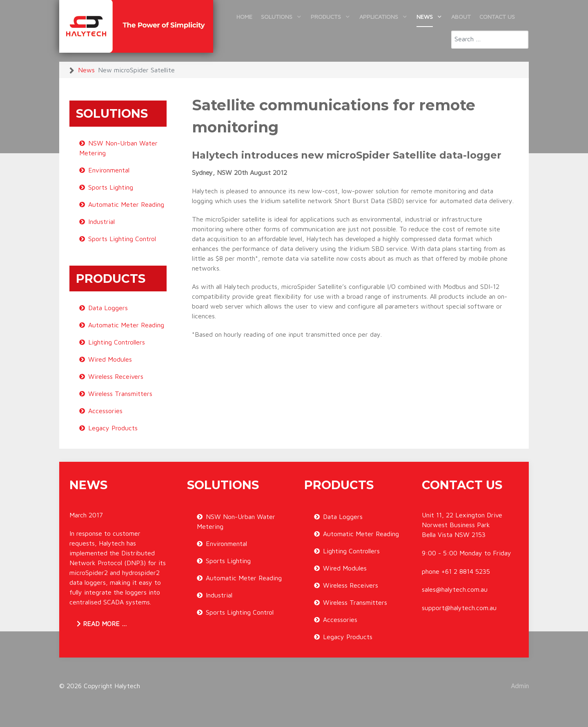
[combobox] (490, 40)
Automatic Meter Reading (126, 204)
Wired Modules (110, 359)
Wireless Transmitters (120, 394)
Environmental (109, 170)
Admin (520, 686)
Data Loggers (108, 308)
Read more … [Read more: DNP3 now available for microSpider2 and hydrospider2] (102, 624)
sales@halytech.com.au (455, 589)
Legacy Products (113, 428)
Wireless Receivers (116, 376)
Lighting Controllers (117, 342)
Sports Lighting (111, 187)
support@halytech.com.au (459, 608)
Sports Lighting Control (122, 239)
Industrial (101, 221)
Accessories (105, 411)
